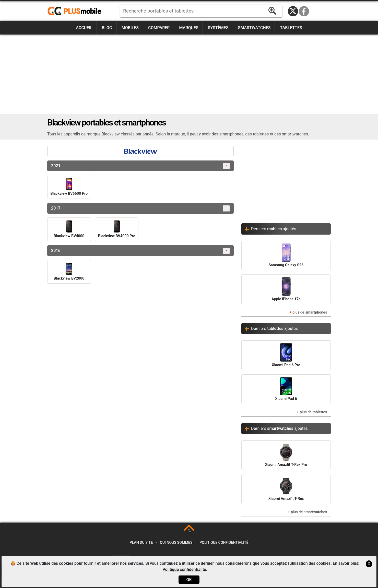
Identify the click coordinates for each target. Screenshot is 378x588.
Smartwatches (254, 28)
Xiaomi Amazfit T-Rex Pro (286, 455)
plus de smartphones (310, 312)
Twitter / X (293, 11)
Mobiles (130, 28)
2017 (140, 208)
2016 (140, 251)
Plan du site (141, 543)
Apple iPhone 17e (286, 289)
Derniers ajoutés (274, 229)
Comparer (159, 28)
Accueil (84, 28)
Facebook (304, 11)
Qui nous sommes (176, 543)
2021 (140, 166)
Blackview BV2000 (69, 272)
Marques (189, 28)
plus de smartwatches (309, 512)
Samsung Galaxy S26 (286, 255)
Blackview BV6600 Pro (69, 187)
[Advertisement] (189, 74)
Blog (107, 28)
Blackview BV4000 (69, 229)
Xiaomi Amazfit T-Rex (286, 489)
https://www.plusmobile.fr (76, 11)
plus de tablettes (313, 412)
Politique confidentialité (224, 543)
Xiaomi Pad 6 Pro (286, 355)
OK (189, 580)
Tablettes (291, 28)
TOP (189, 531)
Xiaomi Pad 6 (286, 389)
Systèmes (218, 28)
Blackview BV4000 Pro (117, 229)
